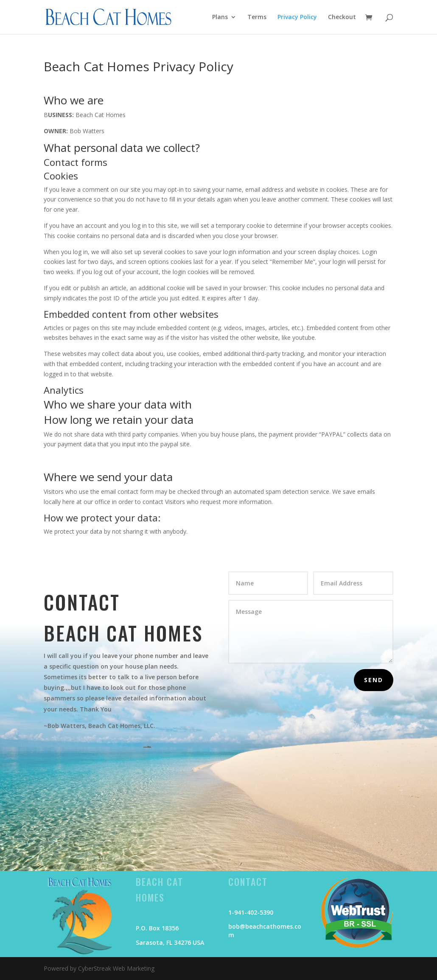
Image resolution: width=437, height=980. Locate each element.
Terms (257, 17)
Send (374, 680)
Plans (220, 17)
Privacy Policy (297, 17)
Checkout (342, 17)
